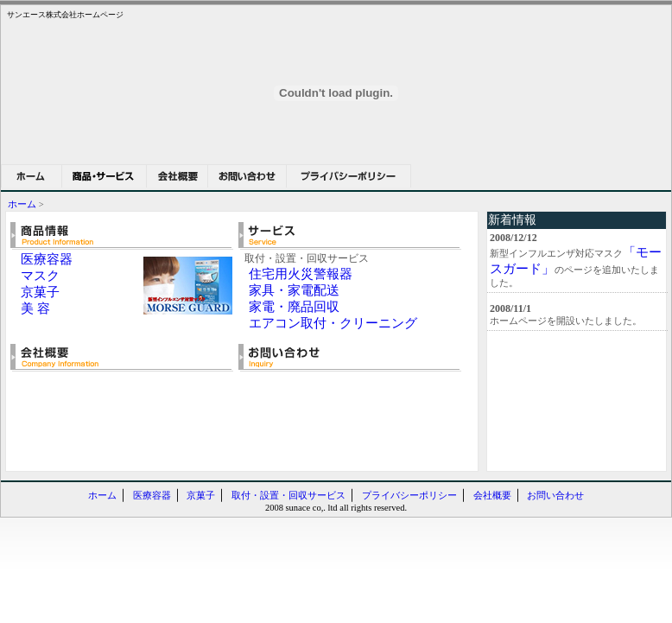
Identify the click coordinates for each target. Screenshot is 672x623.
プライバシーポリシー (409, 496)
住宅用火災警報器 (301, 274)
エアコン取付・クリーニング (333, 323)
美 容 (35, 308)
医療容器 (47, 259)
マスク (40, 276)
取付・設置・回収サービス (288, 496)
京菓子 (40, 292)
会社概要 (492, 496)
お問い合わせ (555, 496)
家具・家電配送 (294, 290)
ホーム (22, 204)
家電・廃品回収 (294, 307)
